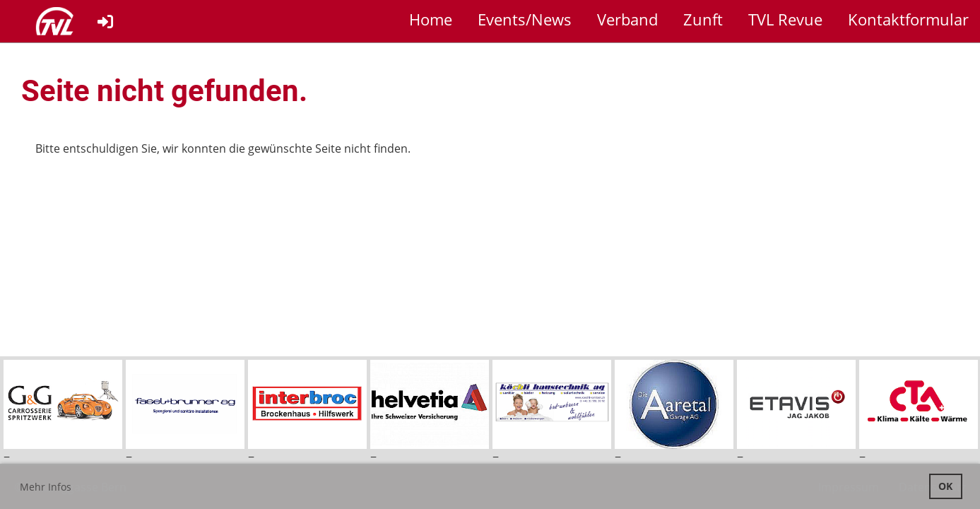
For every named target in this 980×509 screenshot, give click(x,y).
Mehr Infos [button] (46, 487)
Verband (627, 19)
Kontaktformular (908, 19)
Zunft (703, 19)
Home (431, 19)
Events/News (525, 19)
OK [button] (945, 486)
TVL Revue (785, 19)
